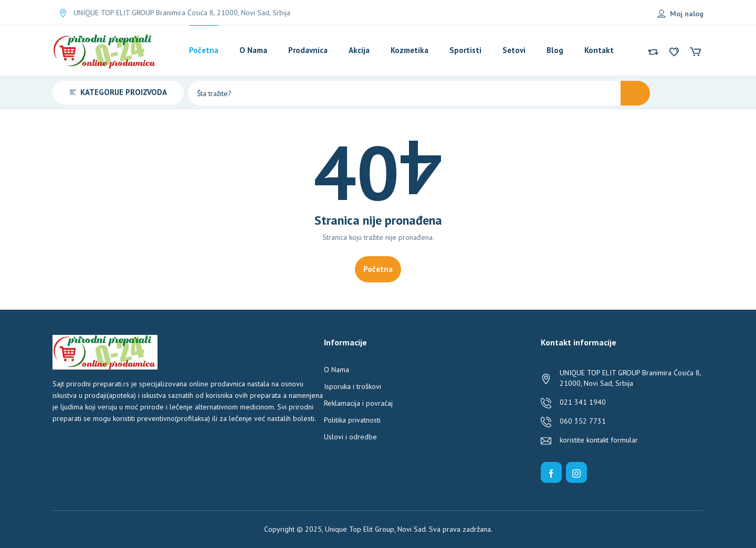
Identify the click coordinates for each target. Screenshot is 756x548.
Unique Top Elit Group (360, 529)
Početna (378, 269)
